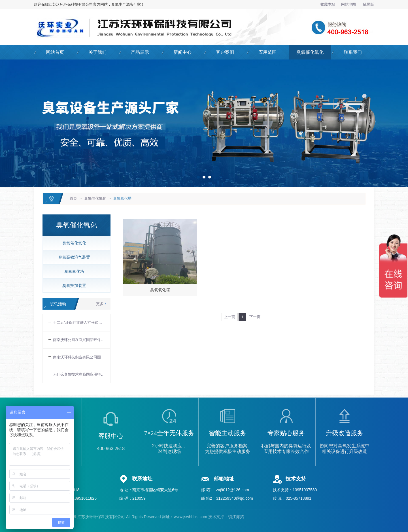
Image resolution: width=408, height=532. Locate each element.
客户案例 (225, 52)
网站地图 (348, 4)
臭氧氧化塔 (122, 198)
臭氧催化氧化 (310, 52)
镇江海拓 (236, 517)
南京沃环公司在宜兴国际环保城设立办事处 (79, 340)
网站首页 (55, 52)
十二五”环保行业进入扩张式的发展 (79, 323)
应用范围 (267, 52)
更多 (100, 304)
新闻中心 (182, 52)
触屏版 (368, 4)
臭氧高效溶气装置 (74, 257)
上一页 (230, 317)
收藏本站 (328, 4)
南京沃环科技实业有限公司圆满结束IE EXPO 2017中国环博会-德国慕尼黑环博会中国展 (79, 357)
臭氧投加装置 (74, 286)
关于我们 (97, 52)
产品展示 (140, 52)
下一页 (255, 317)
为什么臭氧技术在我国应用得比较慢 (79, 374)
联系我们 (353, 52)
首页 (73, 198)
